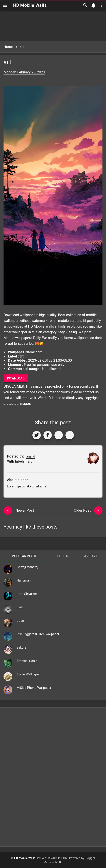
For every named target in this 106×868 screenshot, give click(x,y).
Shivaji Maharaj (27, 567)
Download (16, 378)
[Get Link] (59, 435)
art (40, 332)
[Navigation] (5, 5)
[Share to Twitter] (37, 435)
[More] (70, 435)
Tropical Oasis (27, 661)
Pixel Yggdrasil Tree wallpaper (38, 634)
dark (20, 607)
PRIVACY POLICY (57, 858)
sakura (22, 647)
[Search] (85, 5)
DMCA (40, 858)
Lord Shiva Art (27, 594)
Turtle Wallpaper (28, 674)
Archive (91, 556)
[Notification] (93, 5)
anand (31, 456)
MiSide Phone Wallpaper (34, 688)
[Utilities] (101, 5)
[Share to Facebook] (48, 435)
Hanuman (24, 580)
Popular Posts (25, 556)
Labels (62, 556)
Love (20, 621)
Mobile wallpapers (18, 338)
